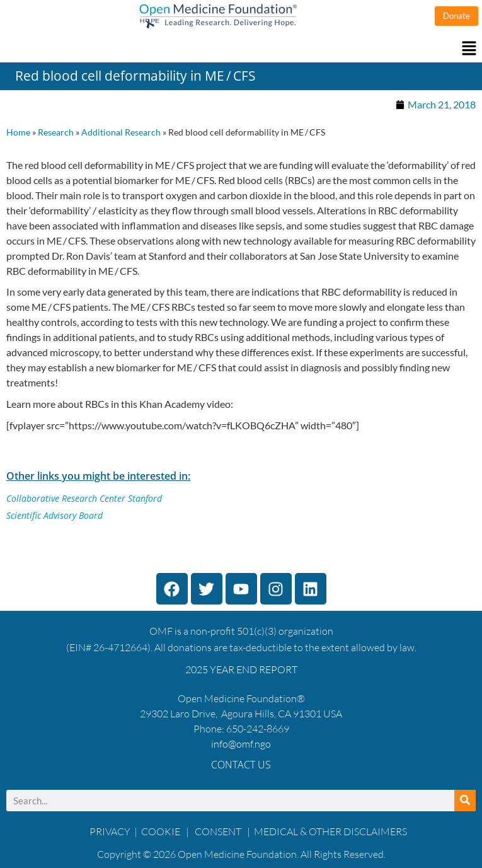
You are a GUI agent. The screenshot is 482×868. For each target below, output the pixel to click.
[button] (241, 49)
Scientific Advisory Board (55, 515)
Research (56, 132)
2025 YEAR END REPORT (241, 669)
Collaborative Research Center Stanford (84, 498)
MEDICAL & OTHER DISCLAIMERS (330, 831)
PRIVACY (110, 831)
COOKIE (162, 831)
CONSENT (218, 831)
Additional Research (121, 132)
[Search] (465, 801)
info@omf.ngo (241, 744)
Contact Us (241, 765)
